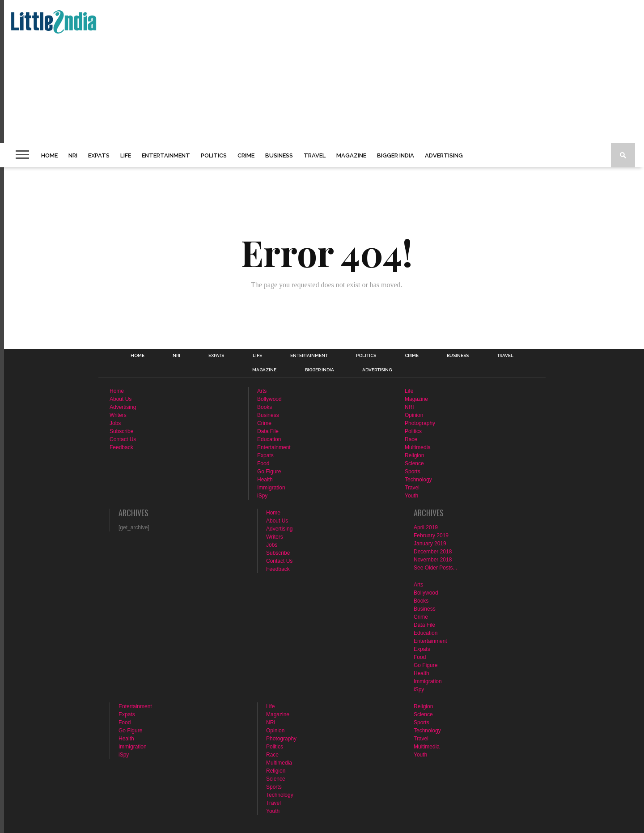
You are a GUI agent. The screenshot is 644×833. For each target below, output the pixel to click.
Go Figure (269, 472)
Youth (411, 496)
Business (279, 155)
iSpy (262, 496)
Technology (418, 480)
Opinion (414, 415)
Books (265, 407)
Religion (414, 455)
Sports (413, 472)
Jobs (115, 423)
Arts (262, 391)
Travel (315, 155)
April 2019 (426, 527)
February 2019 (431, 535)
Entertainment (166, 155)
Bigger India (396, 155)
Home (49, 155)
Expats (99, 155)
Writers (118, 415)
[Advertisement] (275, 72)
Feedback (121, 447)
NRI (73, 155)
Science (414, 463)
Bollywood (269, 399)
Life (126, 155)
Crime (246, 155)
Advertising (444, 155)
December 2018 (433, 552)
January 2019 (430, 544)
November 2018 (433, 560)
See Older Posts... (435, 568)
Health (265, 480)
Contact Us (123, 439)
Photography (420, 423)
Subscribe (121, 431)
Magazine (351, 155)
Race (411, 439)
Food (263, 463)
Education (269, 439)
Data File (268, 431)
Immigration (271, 488)
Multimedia (418, 447)
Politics (214, 155)
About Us (121, 399)
